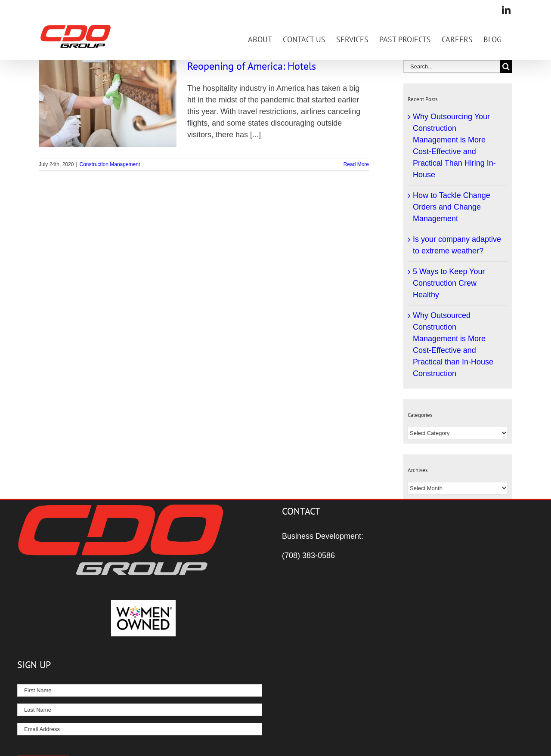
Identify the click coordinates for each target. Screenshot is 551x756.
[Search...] (452, 66)
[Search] (506, 66)
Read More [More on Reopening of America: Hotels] (356, 164)
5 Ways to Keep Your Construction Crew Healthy (449, 283)
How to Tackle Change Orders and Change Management (452, 207)
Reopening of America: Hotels (252, 66)
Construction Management (110, 164)
